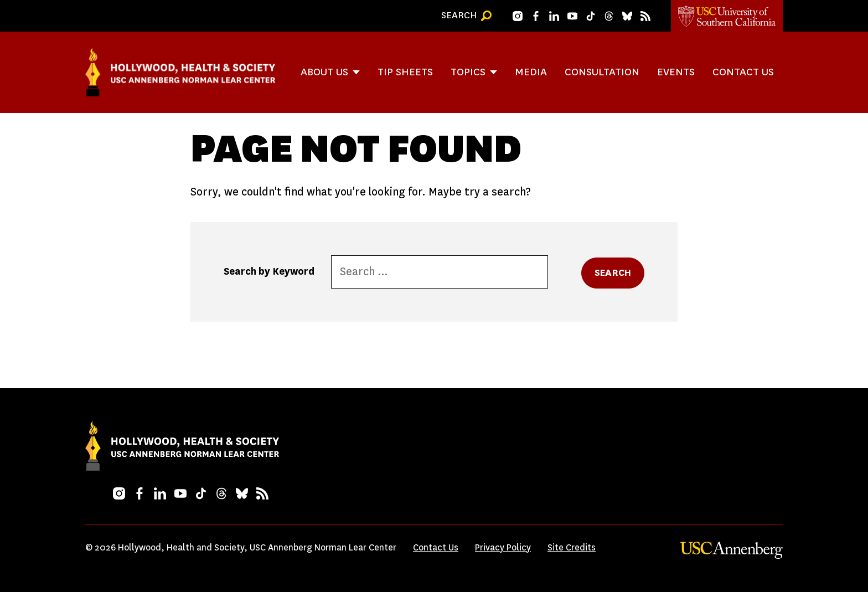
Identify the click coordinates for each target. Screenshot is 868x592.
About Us (324, 72)
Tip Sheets (405, 72)
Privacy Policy (503, 547)
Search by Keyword (269, 271)
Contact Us (743, 72)
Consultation (602, 72)
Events (676, 72)
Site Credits (572, 547)
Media (531, 72)
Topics (468, 72)
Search (613, 273)
